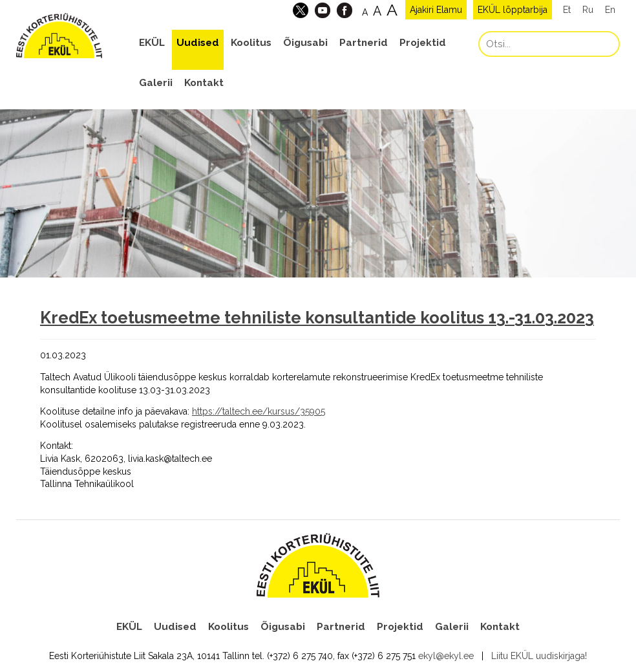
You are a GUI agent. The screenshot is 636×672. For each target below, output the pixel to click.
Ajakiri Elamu (436, 10)
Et (567, 10)
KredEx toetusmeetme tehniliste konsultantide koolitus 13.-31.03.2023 (317, 318)
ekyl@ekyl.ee (446, 656)
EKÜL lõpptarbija (513, 10)
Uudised (198, 43)
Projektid (423, 43)
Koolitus (251, 43)
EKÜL (152, 43)
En (610, 10)
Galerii (156, 83)
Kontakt (204, 83)
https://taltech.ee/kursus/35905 (259, 411)
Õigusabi (305, 43)
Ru (588, 10)
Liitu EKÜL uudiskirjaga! (539, 656)
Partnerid (364, 43)
